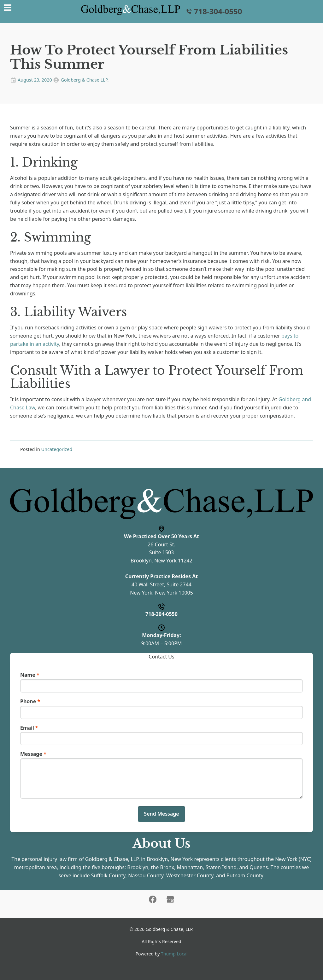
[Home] (131, 10)
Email (29, 728)
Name (30, 675)
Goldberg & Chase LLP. (85, 80)
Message (33, 754)
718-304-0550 (214, 11)
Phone (30, 701)
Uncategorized (57, 449)
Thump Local (174, 954)
